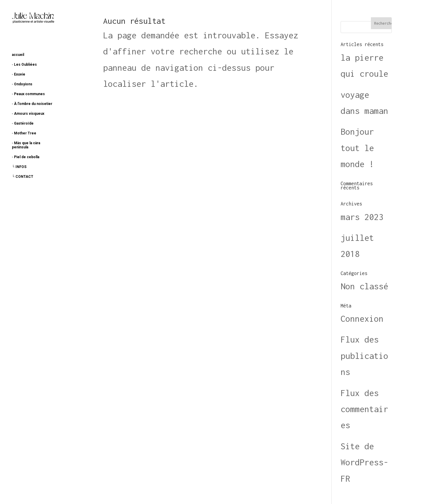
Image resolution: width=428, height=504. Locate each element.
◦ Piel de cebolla (26, 157)
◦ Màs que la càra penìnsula (26, 145)
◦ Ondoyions (22, 84)
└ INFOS (19, 167)
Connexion (362, 319)
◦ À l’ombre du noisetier (32, 104)
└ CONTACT (23, 177)
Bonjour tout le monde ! (357, 148)
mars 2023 (362, 217)
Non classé (364, 286)
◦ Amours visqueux (28, 114)
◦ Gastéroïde (23, 123)
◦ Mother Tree (24, 133)
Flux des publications (364, 356)
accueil (18, 55)
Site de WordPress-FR (364, 462)
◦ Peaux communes (28, 94)
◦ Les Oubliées (24, 65)
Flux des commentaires (364, 409)
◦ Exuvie (19, 74)
